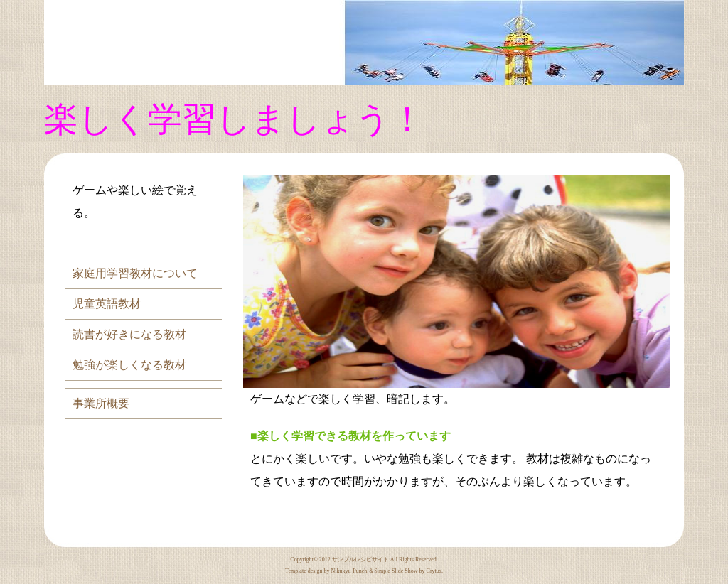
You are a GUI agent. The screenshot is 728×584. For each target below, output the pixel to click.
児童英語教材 (107, 304)
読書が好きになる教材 (129, 334)
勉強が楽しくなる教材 (129, 365)
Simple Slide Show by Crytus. (408, 571)
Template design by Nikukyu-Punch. (327, 571)
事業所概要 (101, 403)
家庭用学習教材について (135, 273)
